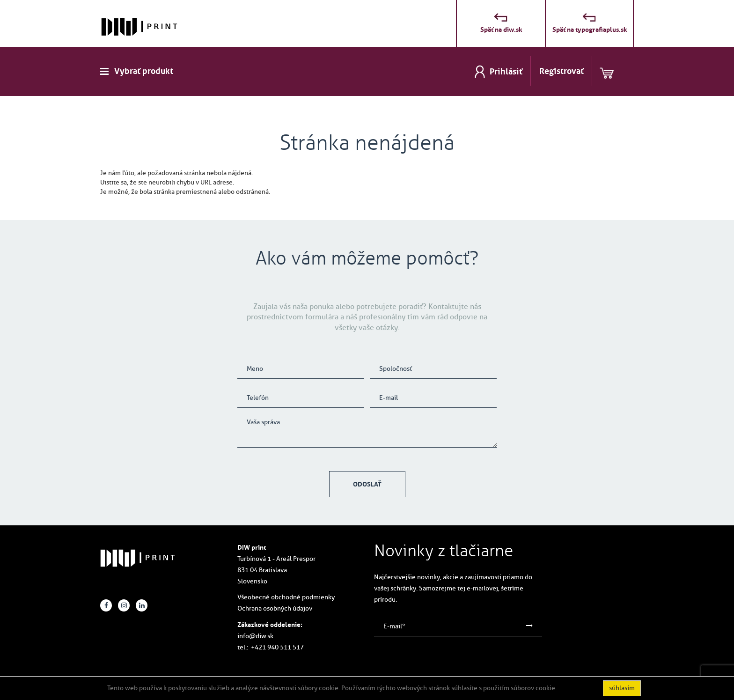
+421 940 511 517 (277, 647)
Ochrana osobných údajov (275, 608)
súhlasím (622, 688)
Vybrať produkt (144, 71)
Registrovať (562, 71)
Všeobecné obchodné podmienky (286, 597)
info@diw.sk (255, 636)
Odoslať (367, 484)
